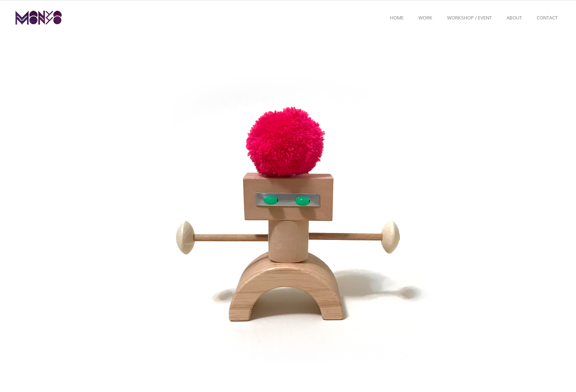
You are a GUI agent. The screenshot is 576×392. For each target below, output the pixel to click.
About (514, 18)
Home (397, 18)
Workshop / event (469, 18)
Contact (547, 18)
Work (425, 18)
